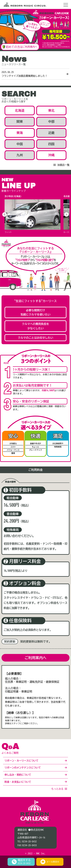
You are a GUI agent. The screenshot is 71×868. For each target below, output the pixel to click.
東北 (51, 111)
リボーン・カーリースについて (21, 761)
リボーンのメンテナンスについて (23, 768)
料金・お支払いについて (18, 782)
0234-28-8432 (29, 841)
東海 (20, 133)
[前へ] (5, 214)
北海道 (20, 111)
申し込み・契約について (18, 775)
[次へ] (66, 214)
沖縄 (51, 155)
